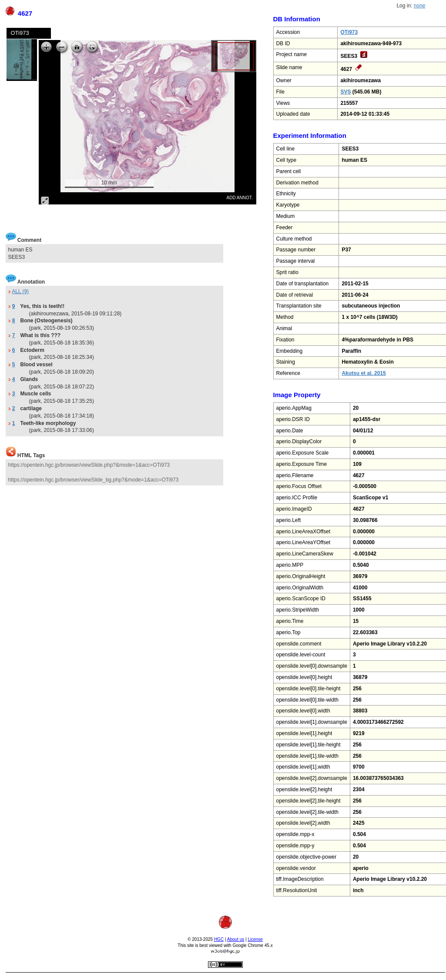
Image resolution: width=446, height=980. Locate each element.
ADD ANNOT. (239, 198)
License (255, 939)
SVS (345, 92)
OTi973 (349, 32)
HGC (219, 939)
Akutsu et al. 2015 (364, 373)
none (420, 6)
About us (236, 939)
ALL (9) (20, 291)
